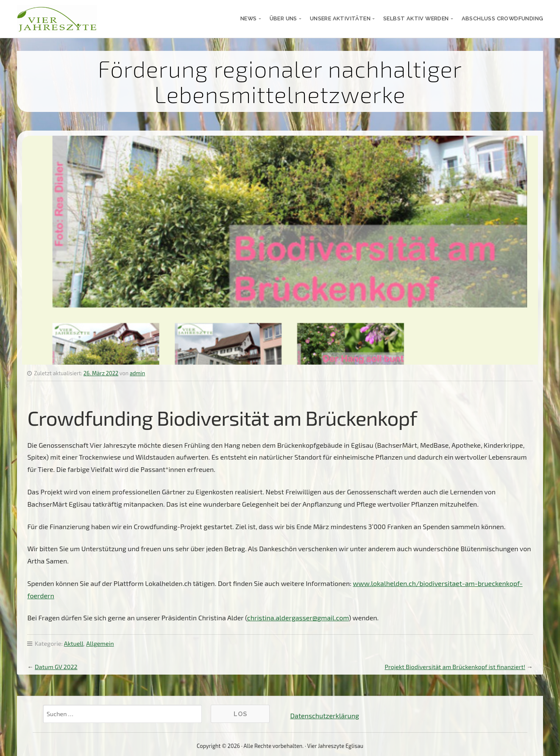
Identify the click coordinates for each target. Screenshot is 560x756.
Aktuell (74, 643)
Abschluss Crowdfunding (503, 18)
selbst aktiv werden (416, 18)
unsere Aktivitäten (340, 18)
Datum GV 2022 (56, 667)
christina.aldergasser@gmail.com (298, 618)
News (249, 18)
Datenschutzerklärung (324, 716)
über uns (283, 18)
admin (137, 373)
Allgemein (100, 643)
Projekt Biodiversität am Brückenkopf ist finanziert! (455, 667)
